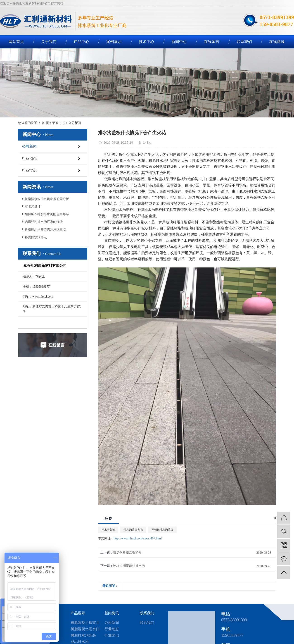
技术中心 (147, 42)
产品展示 (78, 613)
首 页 (45, 123)
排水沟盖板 (108, 530)
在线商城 (277, 42)
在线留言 (212, 42)
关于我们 (49, 42)
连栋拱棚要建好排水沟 (129, 566)
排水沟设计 (33, 206)
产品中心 (81, 42)
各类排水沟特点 (36, 237)
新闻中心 (179, 42)
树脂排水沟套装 (83, 635)
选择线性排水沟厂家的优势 (44, 222)
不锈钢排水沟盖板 (162, 530)
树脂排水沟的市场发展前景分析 (47, 199)
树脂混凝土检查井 (85, 623)
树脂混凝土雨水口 (85, 629)
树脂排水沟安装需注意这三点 (45, 230)
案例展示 (114, 42)
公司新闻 (75, 123)
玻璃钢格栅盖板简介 (127, 552)
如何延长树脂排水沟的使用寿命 (47, 214)
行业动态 (29, 158)
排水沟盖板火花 (133, 530)
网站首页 (16, 42)
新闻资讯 (112, 613)
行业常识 (29, 170)
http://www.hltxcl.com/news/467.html (138, 538)
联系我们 (244, 42)
